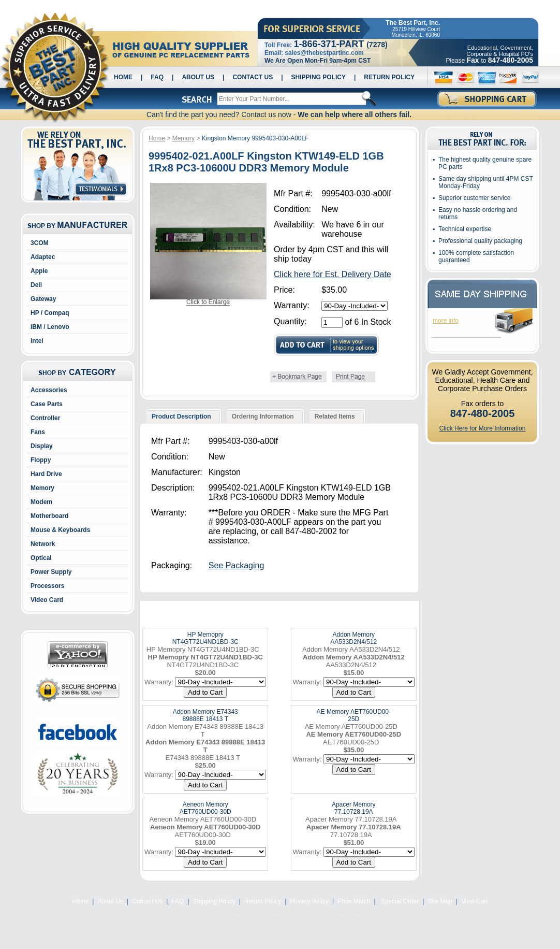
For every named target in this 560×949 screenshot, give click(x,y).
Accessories (49, 390)
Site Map (440, 901)
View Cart (475, 901)
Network (43, 544)
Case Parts (47, 404)
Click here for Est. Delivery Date (333, 274)
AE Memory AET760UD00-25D (354, 715)
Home (123, 77)
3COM (40, 243)
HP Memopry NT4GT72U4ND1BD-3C (205, 638)
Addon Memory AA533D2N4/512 (353, 638)
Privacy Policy (309, 901)
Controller (45, 418)
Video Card (47, 600)
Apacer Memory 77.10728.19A (354, 808)
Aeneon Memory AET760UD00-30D (205, 808)
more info (446, 321)
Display (42, 446)
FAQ (157, 77)
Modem (41, 502)
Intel (37, 341)
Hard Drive (46, 474)
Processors (47, 586)
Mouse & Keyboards (60, 530)
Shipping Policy (319, 77)
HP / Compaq (50, 313)
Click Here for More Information (483, 428)
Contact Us (253, 77)
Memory (42, 488)
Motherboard (49, 516)
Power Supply (51, 572)
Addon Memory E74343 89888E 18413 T (205, 715)
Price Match (354, 901)
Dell (36, 285)
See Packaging (237, 565)
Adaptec (43, 257)
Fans (38, 432)
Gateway (43, 299)
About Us (198, 77)
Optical (41, 558)
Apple (39, 271)
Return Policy (389, 77)
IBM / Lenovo (50, 327)
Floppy (41, 460)
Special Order (399, 901)
